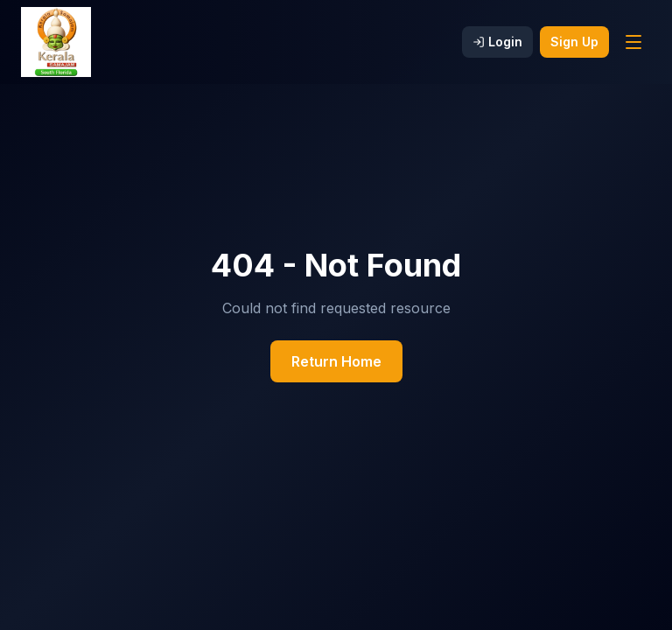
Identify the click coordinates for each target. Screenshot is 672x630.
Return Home (336, 361)
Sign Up (574, 42)
